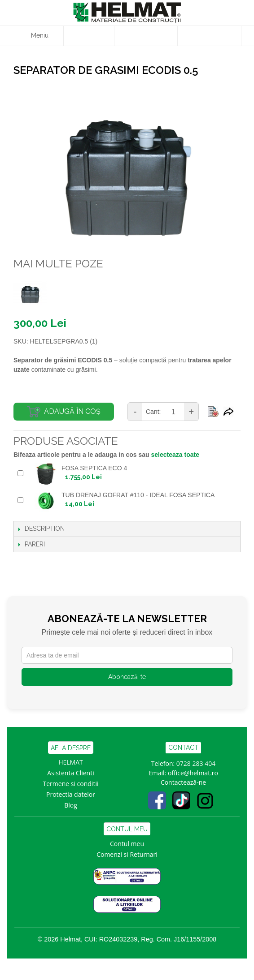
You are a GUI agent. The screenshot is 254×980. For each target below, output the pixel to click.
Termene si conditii (71, 784)
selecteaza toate (175, 455)
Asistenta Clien (69, 773)
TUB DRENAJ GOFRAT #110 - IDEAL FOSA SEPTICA (138, 495)
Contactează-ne (183, 782)
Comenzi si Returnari (127, 854)
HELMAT (71, 762)
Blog (71, 805)
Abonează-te (127, 677)
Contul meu (127, 844)
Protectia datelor (71, 794)
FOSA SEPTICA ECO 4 (94, 468)
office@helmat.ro (193, 773)
